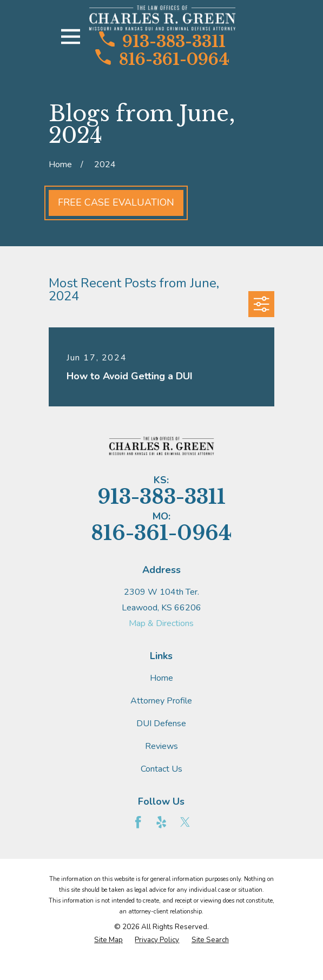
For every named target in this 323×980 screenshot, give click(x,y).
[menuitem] (108, 940)
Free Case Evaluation (116, 202)
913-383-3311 (162, 41)
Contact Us (161, 769)
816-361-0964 (162, 58)
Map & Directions (161, 623)
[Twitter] (185, 822)
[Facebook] (138, 822)
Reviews (161, 746)
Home (161, 678)
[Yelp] (161, 822)
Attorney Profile (161, 701)
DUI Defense (161, 724)
